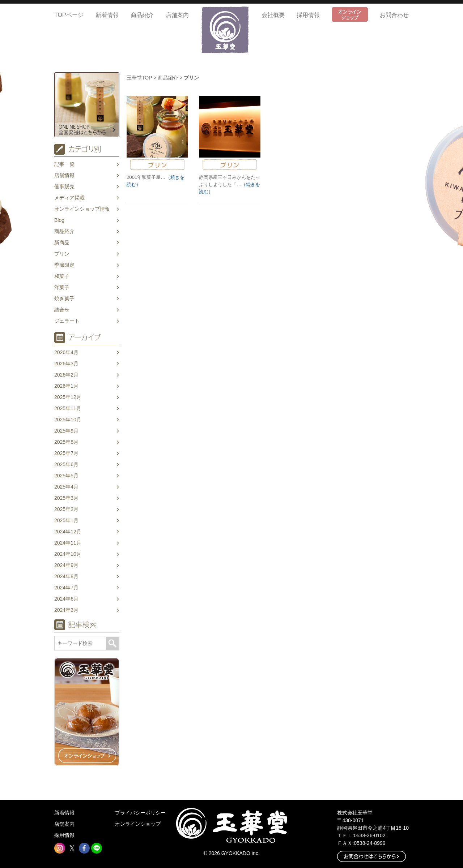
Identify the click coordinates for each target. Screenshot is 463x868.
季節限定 (64, 265)
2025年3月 (66, 498)
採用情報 (308, 15)
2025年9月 (66, 431)
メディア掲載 (69, 198)
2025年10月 (68, 420)
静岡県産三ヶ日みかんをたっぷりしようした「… (230, 184)
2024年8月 (66, 576)
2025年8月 (66, 442)
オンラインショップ (138, 824)
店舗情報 (64, 175)
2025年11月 (68, 408)
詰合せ (62, 310)
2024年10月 (68, 554)
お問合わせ (394, 15)
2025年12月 (68, 397)
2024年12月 (68, 532)
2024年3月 (66, 610)
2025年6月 (66, 464)
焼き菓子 (64, 298)
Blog (59, 220)
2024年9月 (66, 565)
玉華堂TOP (139, 78)
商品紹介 (142, 15)
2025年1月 (66, 520)
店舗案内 (177, 15)
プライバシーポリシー (140, 813)
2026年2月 (66, 375)
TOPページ (69, 15)
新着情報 (107, 15)
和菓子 (62, 276)
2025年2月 (66, 509)
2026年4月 (66, 352)
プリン (62, 254)
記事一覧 (64, 164)
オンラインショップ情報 (82, 209)
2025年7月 (66, 453)
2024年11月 (68, 543)
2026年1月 (66, 386)
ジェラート (67, 321)
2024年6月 (66, 599)
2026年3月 (66, 364)
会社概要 (273, 15)
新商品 (62, 242)
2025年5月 (66, 476)
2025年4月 (66, 487)
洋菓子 (62, 287)
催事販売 (64, 186)
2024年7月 (66, 588)
